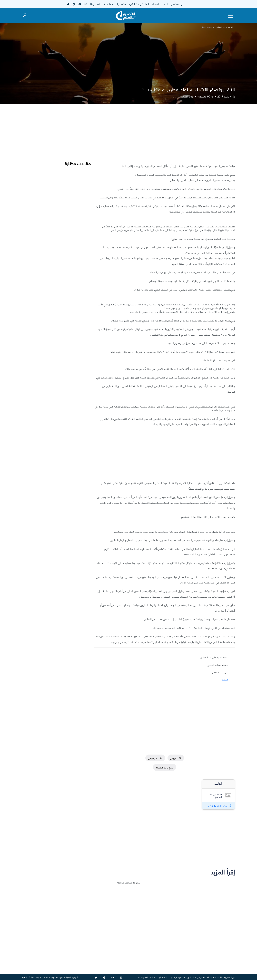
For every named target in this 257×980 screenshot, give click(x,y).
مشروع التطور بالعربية (115, 4)
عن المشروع (178, 4)
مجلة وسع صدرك (177, 977)
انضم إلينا (95, 4)
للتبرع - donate (160, 4)
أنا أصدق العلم (44, 977)
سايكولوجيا (219, 27)
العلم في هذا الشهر (139, 4)
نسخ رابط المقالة (165, 767)
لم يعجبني (155, 758)
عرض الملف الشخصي (217, 806)
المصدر (225, 679)
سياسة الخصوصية (147, 977)
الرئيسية (230, 27)
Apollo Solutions (30, 977)
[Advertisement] (165, 137)
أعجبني (176, 758)
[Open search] (25, 14)
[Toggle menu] (231, 16)
